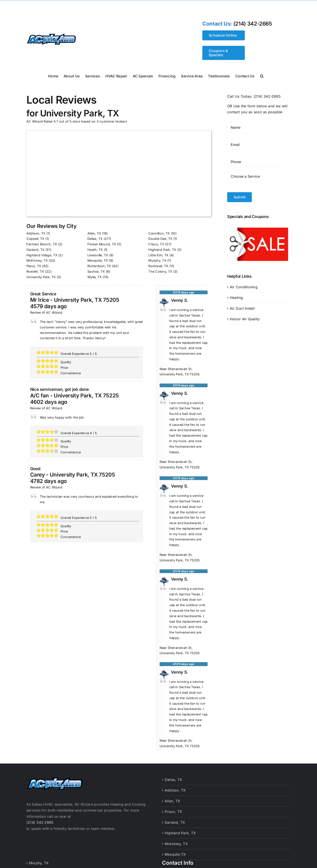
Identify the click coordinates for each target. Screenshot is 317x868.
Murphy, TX (157, 260)
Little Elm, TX (158, 255)
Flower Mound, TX (102, 244)
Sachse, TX (96, 271)
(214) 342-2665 (253, 24)
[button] (262, 76)
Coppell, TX (35, 239)
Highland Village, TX (42, 255)
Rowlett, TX (35, 271)
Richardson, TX (99, 266)
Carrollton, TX (159, 233)
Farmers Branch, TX (42, 244)
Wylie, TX (95, 277)
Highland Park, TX (162, 250)
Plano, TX (34, 266)
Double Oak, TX (160, 239)
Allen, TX (94, 233)
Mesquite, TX (98, 260)
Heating (236, 298)
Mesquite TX (175, 854)
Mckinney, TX (176, 844)
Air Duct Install (242, 308)
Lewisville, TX (98, 255)
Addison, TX (36, 233)
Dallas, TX (95, 239)
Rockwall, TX (158, 266)
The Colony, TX (160, 271)
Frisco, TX (156, 244)
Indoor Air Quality (245, 319)
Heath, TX (95, 250)
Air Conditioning (244, 287)
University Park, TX (41, 277)
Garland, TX (36, 250)
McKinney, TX (37, 260)
